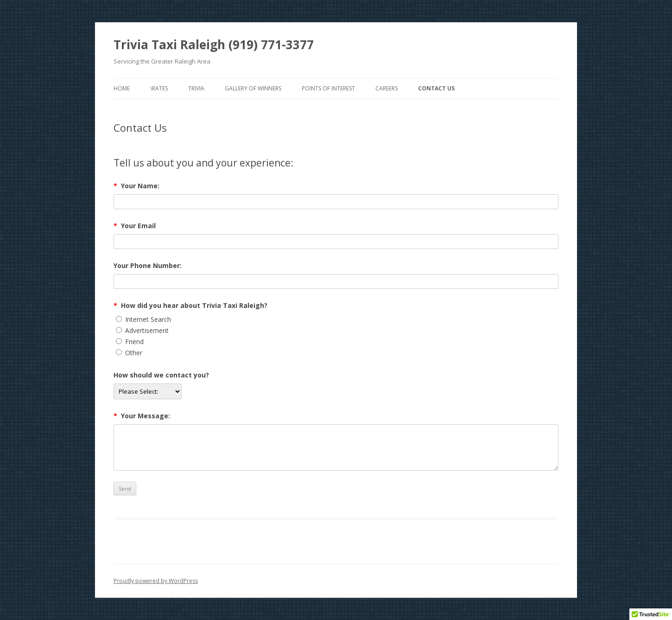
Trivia (196, 88)
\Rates (159, 88)
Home (122, 88)
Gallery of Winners (253, 88)
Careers (387, 88)
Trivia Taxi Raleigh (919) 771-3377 (214, 45)
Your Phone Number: (148, 265)
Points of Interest (328, 88)
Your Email (135, 226)
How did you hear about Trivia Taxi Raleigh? (190, 305)
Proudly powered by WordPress (156, 581)
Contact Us (436, 88)
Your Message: (142, 416)
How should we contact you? (161, 375)
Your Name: (136, 186)
